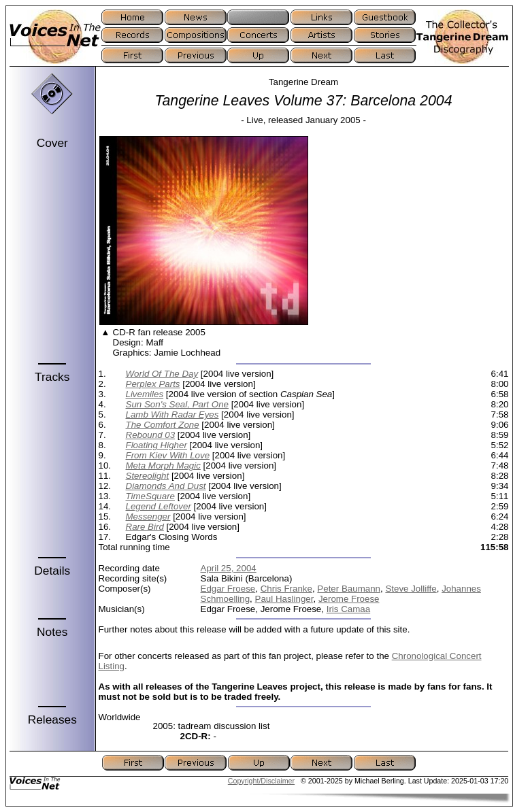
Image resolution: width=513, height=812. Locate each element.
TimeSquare (150, 496)
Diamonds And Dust (166, 486)
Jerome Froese (349, 599)
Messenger (148, 517)
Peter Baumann (349, 589)
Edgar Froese (228, 589)
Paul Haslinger (284, 599)
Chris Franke (286, 589)
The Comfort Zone (163, 425)
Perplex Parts (153, 384)
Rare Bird (145, 527)
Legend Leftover (159, 506)
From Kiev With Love (168, 455)
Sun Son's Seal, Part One (177, 404)
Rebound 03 (151, 435)
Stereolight (148, 476)
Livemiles (145, 394)
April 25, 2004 (229, 568)
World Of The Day (162, 374)
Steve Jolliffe (411, 589)
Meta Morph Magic (163, 466)
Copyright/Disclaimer (261, 781)
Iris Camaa (348, 609)
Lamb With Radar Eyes (172, 415)
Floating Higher (156, 445)
